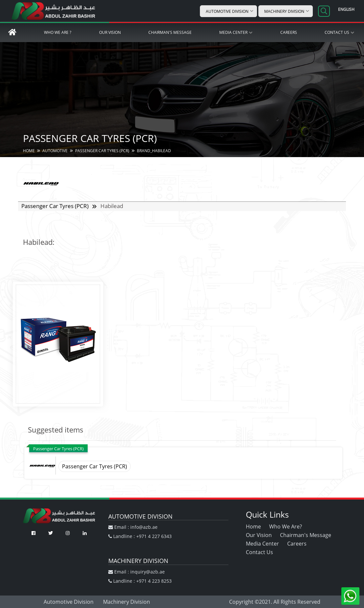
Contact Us (337, 32)
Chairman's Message (170, 32)
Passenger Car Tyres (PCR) (56, 206)
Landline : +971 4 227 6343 (140, 536)
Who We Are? (286, 526)
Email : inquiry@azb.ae (137, 572)
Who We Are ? (58, 32)
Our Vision (110, 32)
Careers (289, 32)
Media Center (233, 32)
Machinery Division (284, 11)
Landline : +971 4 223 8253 (140, 581)
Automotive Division (227, 11)
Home (253, 526)
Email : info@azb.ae (133, 527)
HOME (29, 151)
